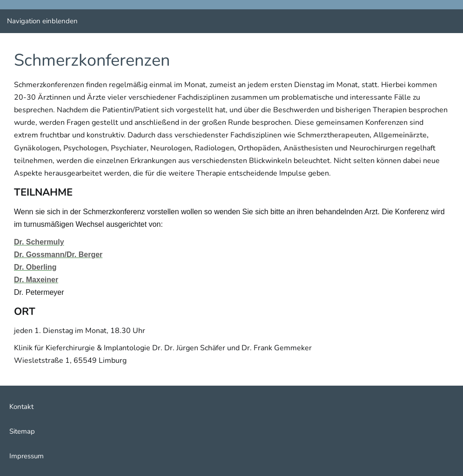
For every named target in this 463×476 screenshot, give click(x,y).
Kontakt (21, 407)
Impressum (27, 456)
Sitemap (22, 431)
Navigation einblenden (42, 21)
